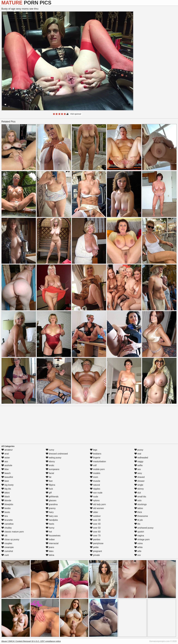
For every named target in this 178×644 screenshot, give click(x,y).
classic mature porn (13, 532)
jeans (50, 547)
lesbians (96, 454)
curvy (50, 450)
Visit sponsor (76, 114)
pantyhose (97, 543)
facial (50, 473)
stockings (141, 504)
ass (5, 461)
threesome (141, 516)
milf (93, 465)
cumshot (7, 551)
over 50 (95, 528)
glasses (51, 500)
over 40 (95, 524)
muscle (95, 481)
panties (95, 539)
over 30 (95, 520)
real (138, 454)
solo (138, 500)
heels (50, 524)
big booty (7, 485)
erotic (50, 465)
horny (50, 528)
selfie (139, 465)
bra (5, 516)
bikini (5, 493)
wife (138, 551)
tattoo (139, 508)
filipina (50, 485)
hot (49, 532)
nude (94, 497)
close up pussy (10, 539)
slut (138, 493)
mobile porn (97, 469)
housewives (53, 536)
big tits (6, 489)
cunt (5, 555)
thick (138, 512)
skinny (139, 489)
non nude (96, 493)
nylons (95, 500)
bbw (5, 469)
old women (97, 508)
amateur (7, 450)
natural (95, 485)
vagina (139, 536)
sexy (138, 473)
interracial (52, 543)
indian (50, 539)
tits (137, 524)
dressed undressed (57, 454)
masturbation (98, 461)
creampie (8, 547)
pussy (139, 450)
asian (6, 458)
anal (5, 454)
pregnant (96, 551)
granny (51, 508)
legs (94, 450)
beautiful (7, 477)
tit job (139, 520)
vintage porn (142, 539)
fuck (49, 489)
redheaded (141, 458)
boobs (6, 508)
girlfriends (52, 497)
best (5, 481)
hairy (50, 512)
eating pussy (54, 458)
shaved (139, 477)
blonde (6, 500)
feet (49, 481)
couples (7, 543)
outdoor (95, 516)
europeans (53, 469)
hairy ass (52, 516)
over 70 (95, 536)
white (139, 547)
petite (94, 547)
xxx (138, 555)
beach (6, 473)
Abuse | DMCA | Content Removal (16, 641)
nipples (95, 489)
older (94, 512)
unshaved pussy (144, 528)
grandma (52, 504)
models (95, 473)
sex (138, 469)
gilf (49, 493)
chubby (7, 528)
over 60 (95, 532)
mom (94, 477)
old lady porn (98, 504)
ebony (50, 461)
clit (4, 536)
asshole (7, 465)
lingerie (95, 458)
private (95, 555)
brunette (7, 520)
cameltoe (7, 524)
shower (139, 481)
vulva (139, 543)
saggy (139, 461)
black (6, 497)
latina (50, 555)
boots (6, 512)
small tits (140, 497)
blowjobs (7, 504)
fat (49, 477)
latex (50, 551)
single (139, 485)
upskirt (139, 532)
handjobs (52, 520)
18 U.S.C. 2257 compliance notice (46, 641)
